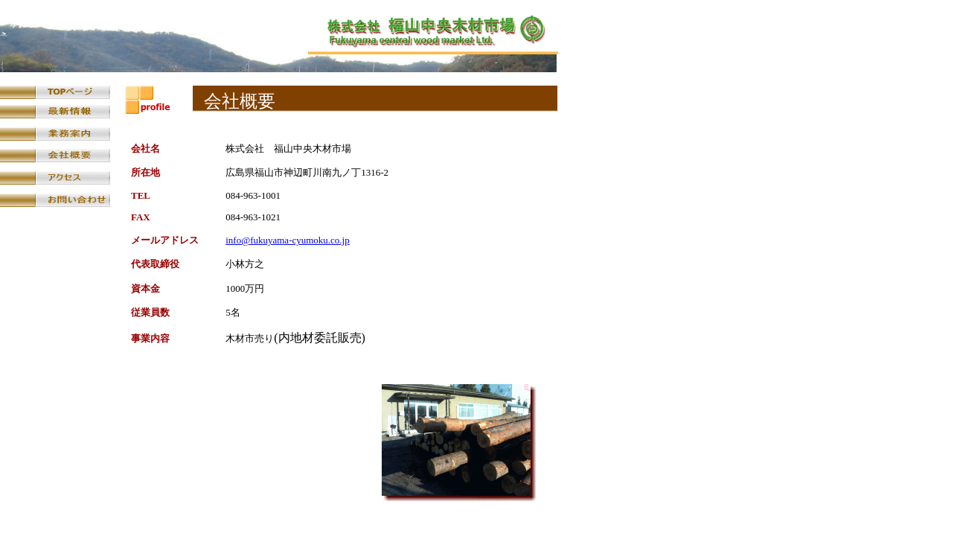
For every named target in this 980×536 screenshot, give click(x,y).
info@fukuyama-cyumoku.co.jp (288, 240)
